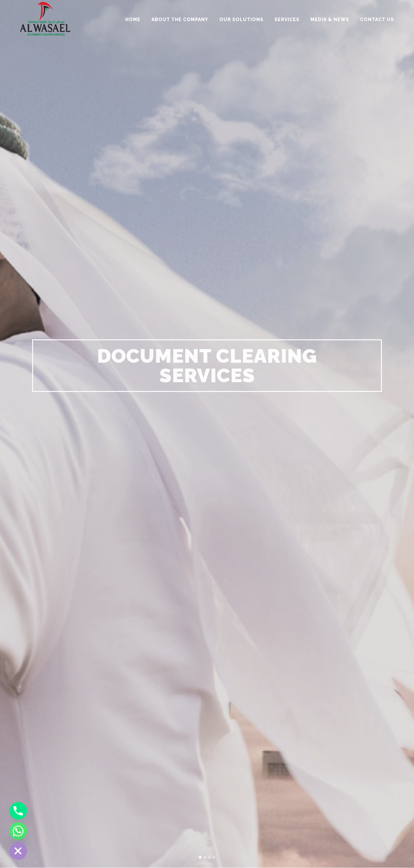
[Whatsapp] (18, 831)
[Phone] (18, 811)
